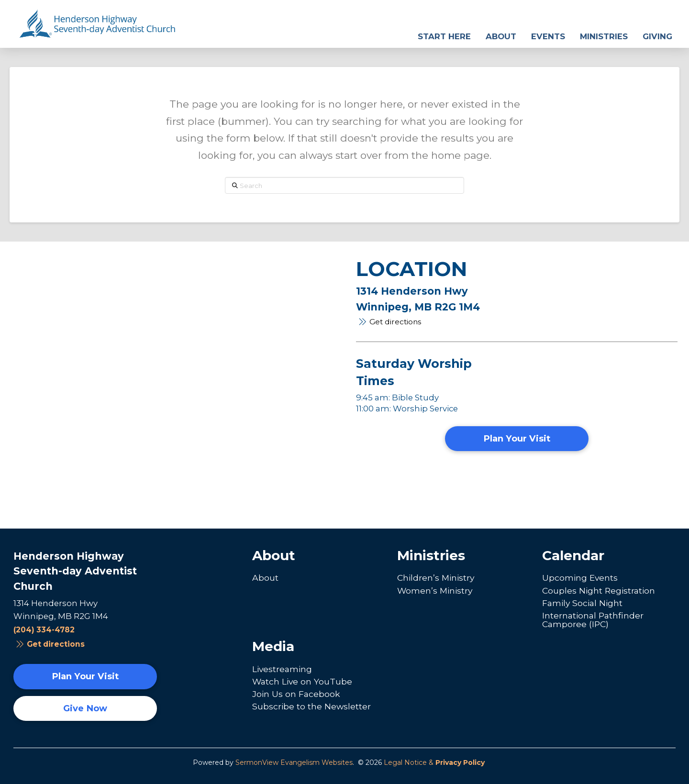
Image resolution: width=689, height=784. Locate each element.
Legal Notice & (434, 762)
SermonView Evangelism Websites (294, 762)
